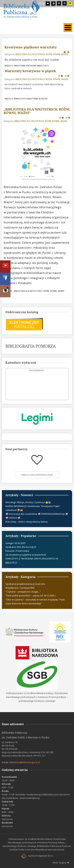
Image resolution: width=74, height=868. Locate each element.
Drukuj (65, 52)
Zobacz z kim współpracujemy (37, 475)
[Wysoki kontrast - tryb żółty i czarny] (70, 3)
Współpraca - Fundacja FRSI (20, 588)
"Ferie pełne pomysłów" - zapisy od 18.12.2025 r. (31, 595)
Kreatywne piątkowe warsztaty (31, 47)
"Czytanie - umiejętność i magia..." (23, 592)
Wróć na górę (61, 863)
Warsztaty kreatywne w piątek (30, 71)
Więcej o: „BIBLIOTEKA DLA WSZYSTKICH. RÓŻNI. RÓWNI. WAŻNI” (34, 291)
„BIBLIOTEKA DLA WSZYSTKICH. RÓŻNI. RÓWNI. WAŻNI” (37, 111)
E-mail (68, 52)
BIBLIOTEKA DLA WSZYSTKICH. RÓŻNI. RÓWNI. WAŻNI (42, 54)
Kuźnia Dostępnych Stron (37, 856)
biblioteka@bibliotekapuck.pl (25, 762)
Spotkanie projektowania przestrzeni (25, 584)
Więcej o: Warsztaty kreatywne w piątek (26, 99)
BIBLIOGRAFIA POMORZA (31, 346)
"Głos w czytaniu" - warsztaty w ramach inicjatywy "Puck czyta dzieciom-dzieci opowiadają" (35, 601)
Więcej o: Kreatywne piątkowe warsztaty (27, 66)
